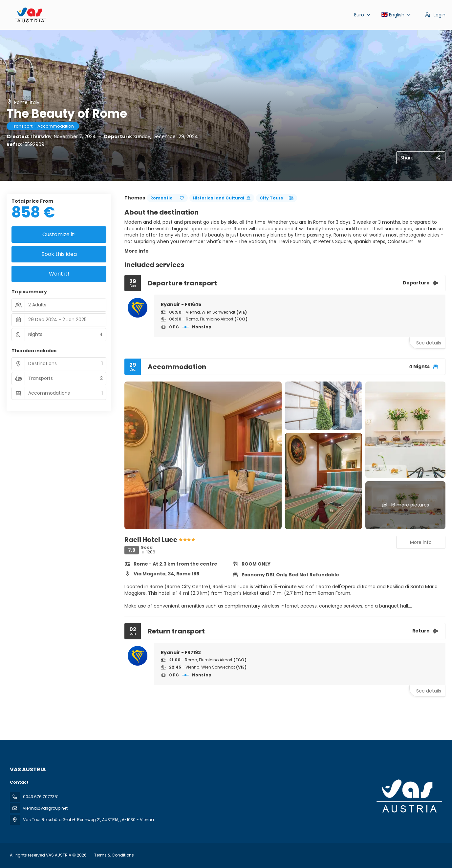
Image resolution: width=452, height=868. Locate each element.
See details (429, 343)
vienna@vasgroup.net (45, 808)
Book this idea (59, 254)
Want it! (59, 274)
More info (137, 251)
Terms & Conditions (114, 855)
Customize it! (59, 234)
